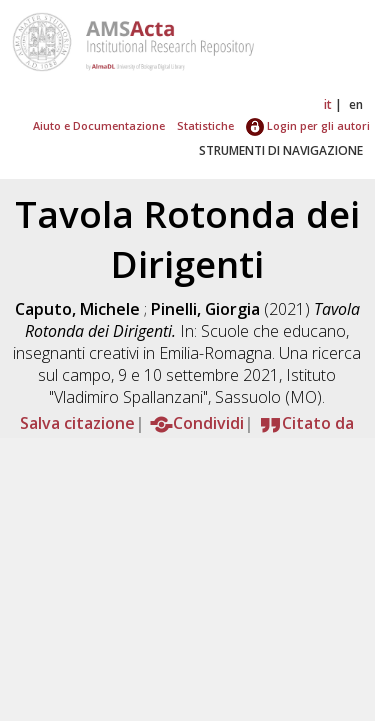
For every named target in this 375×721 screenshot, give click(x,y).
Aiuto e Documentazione (99, 125)
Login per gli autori (308, 125)
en (356, 104)
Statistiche (205, 125)
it (328, 104)
